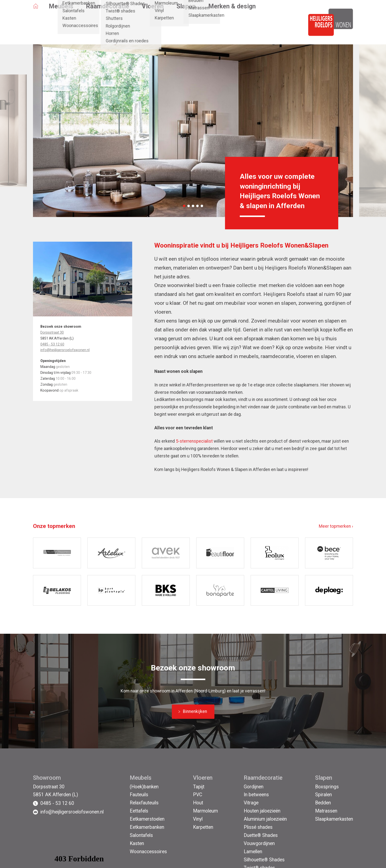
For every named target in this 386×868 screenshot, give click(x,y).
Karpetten (203, 827)
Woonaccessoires (148, 852)
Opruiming (43, 14)
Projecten (121, 14)
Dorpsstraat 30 (52, 332)
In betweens (256, 795)
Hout (198, 803)
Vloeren (153, 28)
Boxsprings (327, 787)
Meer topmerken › (336, 526)
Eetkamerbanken (147, 827)
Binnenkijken (195, 711)
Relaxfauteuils (144, 803)
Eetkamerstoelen (147, 819)
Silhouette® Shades (264, 860)
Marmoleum (205, 811)
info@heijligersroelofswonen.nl (65, 350)
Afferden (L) (209, 14)
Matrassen (326, 811)
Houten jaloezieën (262, 811)
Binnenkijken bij (91, 14)
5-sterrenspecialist (194, 441)
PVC (198, 795)
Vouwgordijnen (259, 843)
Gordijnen (254, 787)
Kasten (137, 843)
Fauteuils (139, 795)
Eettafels (139, 811)
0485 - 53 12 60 (52, 344)
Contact (144, 14)
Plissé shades (258, 827)
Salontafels (141, 835)
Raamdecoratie (108, 28)
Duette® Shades (261, 835)
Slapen (186, 28)
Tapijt (199, 787)
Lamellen (253, 852)
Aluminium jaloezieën (265, 819)
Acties (65, 14)
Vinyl (198, 819)
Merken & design (232, 28)
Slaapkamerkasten (334, 819)
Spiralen (323, 795)
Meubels (61, 28)
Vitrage (251, 803)
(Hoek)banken (144, 787)
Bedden (323, 803)
